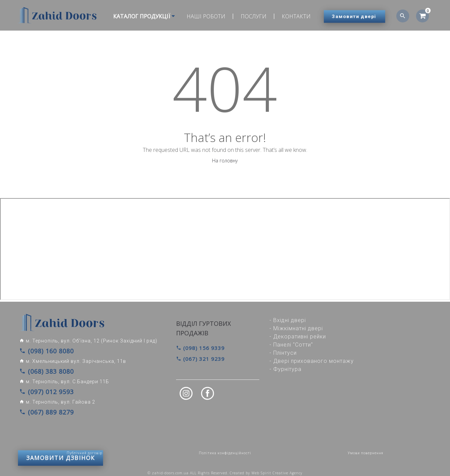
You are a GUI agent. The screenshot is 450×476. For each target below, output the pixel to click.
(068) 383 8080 (42, 369)
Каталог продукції (141, 16)
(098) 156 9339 (198, 348)
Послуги (250, 16)
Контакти (293, 16)
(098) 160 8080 (42, 350)
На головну (225, 161)
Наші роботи (203, 16)
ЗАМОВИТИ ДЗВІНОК (61, 428)
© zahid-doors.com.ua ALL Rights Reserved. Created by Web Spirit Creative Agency (225, 468)
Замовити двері (354, 16)
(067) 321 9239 (198, 358)
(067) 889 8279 (42, 407)
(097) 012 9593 (42, 388)
